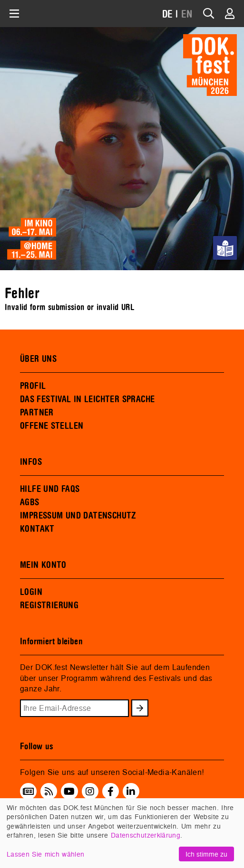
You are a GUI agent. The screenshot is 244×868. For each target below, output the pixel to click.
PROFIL (33, 386)
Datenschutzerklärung (146, 835)
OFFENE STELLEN (52, 426)
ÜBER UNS (38, 359)
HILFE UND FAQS (50, 489)
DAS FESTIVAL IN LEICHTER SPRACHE (87, 399)
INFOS (31, 462)
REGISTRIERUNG (49, 605)
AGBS (30, 502)
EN (187, 14)
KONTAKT (37, 529)
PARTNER (37, 413)
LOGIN (31, 592)
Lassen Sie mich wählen (45, 854)
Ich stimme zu (206, 854)
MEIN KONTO (43, 565)
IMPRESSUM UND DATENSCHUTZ (78, 516)
